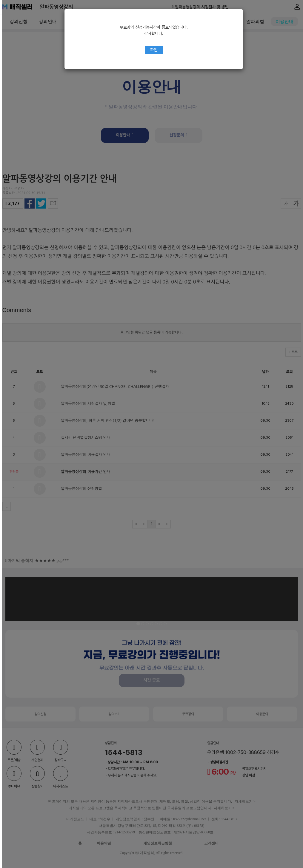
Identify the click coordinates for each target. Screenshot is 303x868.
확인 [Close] (152, 50)
